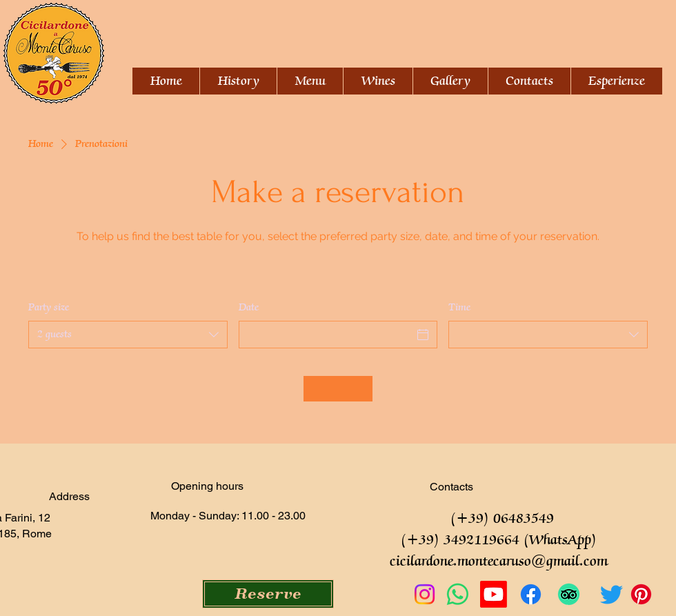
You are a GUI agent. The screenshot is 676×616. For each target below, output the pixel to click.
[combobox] (128, 335)
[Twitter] (612, 594)
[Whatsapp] (458, 594)
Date (249, 308)
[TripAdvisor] (569, 594)
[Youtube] (494, 594)
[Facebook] (531, 594)
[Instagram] (425, 594)
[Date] (326, 335)
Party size (49, 308)
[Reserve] (268, 594)
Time (459, 308)
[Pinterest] (641, 594)
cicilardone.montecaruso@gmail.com (499, 562)
